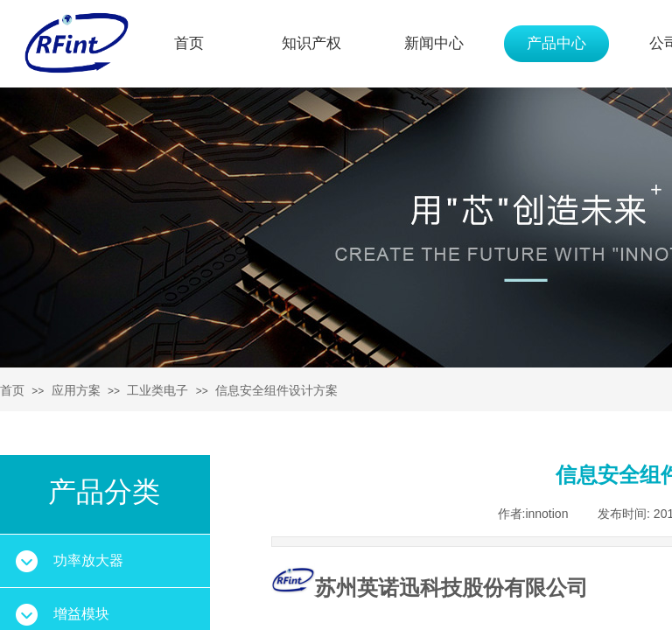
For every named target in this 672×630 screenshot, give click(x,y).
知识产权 (311, 43)
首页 (189, 43)
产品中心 (556, 43)
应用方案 (76, 390)
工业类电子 (157, 390)
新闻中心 (434, 43)
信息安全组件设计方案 (276, 390)
